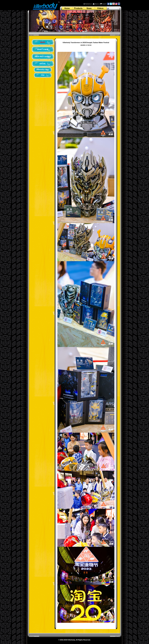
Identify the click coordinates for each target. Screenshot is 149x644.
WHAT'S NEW (43, 49)
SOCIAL (43, 64)
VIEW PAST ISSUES (43, 57)
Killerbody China (43, 70)
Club (43, 75)
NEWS (43, 42)
